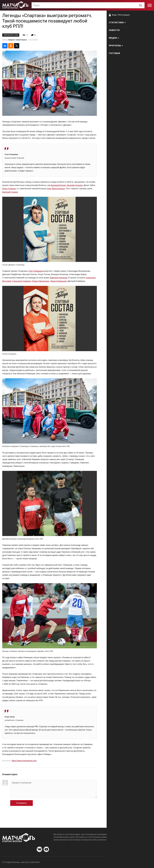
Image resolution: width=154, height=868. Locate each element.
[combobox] (88, 5)
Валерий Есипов (58, 185)
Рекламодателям (144, 863)
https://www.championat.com (24, 761)
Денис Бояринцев (59, 281)
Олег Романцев (36, 271)
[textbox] (88, 5)
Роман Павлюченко (41, 281)
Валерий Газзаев (10, 192)
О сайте (115, 863)
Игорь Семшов (9, 189)
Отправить (22, 803)
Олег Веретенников (56, 189)
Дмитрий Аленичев (59, 278)
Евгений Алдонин (75, 185)
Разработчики (127, 863)
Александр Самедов (21, 281)
